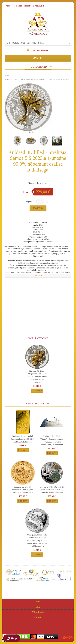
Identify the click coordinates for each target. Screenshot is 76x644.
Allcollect (44, 183)
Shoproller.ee (68, 637)
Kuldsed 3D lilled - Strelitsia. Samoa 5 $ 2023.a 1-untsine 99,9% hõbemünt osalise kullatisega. (38, 79)
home (7, 76)
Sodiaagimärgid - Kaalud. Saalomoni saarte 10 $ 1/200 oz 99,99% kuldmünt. (23, 439)
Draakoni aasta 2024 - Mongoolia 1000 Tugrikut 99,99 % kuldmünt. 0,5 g (23, 490)
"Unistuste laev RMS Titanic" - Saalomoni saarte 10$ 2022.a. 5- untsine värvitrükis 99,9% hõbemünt (52, 440)
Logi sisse (18, 6)
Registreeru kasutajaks (34, 6)
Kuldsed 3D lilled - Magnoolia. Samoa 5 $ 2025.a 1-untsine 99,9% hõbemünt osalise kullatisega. (37, 377)
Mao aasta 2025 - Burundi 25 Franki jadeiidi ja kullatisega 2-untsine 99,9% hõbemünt (52, 490)
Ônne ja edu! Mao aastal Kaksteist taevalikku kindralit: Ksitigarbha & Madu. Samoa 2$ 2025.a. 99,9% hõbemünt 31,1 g (37, 540)
